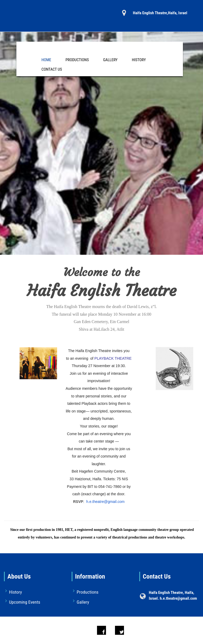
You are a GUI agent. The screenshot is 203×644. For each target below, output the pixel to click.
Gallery (110, 60)
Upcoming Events (25, 602)
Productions (77, 60)
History (139, 60)
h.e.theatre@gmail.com (105, 502)
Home (46, 60)
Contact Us (52, 69)
